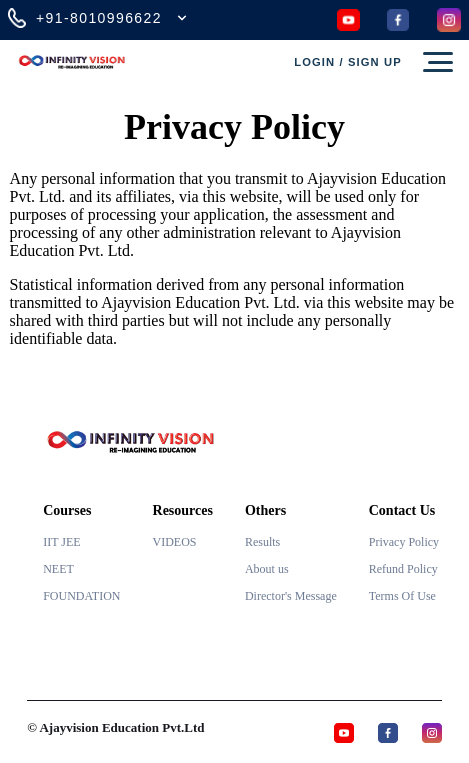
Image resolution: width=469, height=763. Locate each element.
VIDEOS (175, 542)
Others (265, 510)
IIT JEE (61, 542)
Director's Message (291, 596)
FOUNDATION (81, 596)
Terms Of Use (402, 596)
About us (267, 569)
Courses (67, 510)
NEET (58, 569)
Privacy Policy (404, 542)
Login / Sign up (348, 62)
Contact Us (402, 510)
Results (262, 542)
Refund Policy (403, 569)
